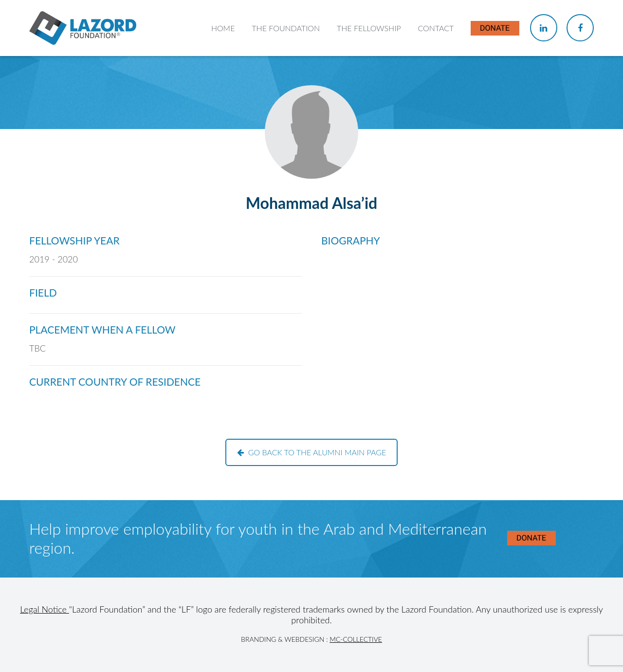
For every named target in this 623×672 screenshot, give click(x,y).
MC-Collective (356, 639)
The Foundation (286, 28)
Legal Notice (45, 609)
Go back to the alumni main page (312, 452)
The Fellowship (369, 28)
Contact (436, 28)
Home (223, 28)
